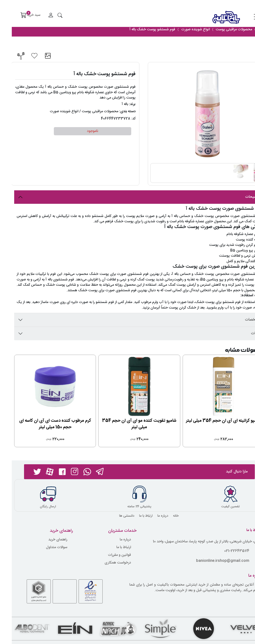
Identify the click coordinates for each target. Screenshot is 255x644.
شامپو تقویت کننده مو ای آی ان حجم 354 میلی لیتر (127, 424)
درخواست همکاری (106, 563)
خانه (164, 516)
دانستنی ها (115, 516)
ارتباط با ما (134, 516)
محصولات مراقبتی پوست (88, 111)
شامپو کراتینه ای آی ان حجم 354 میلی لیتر (212, 421)
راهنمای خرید (46, 540)
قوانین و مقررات (108, 555)
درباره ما (151, 516)
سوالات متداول (45, 548)
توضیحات (241, 197)
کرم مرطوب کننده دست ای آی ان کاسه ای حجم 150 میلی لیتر (43, 424)
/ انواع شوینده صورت (53, 111)
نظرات (244, 333)
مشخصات (241, 320)
